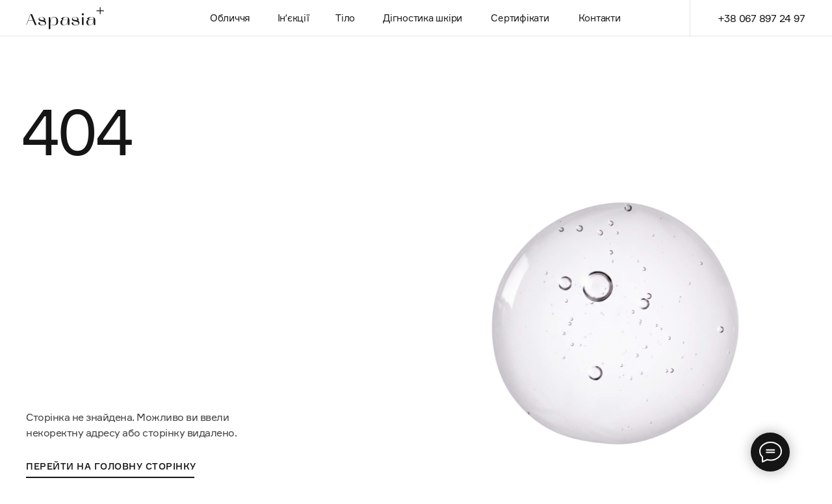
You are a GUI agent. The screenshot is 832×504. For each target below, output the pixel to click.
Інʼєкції (293, 18)
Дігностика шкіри (422, 18)
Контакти (600, 18)
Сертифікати (520, 18)
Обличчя (230, 18)
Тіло (345, 18)
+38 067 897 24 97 (761, 18)
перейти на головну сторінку (111, 466)
